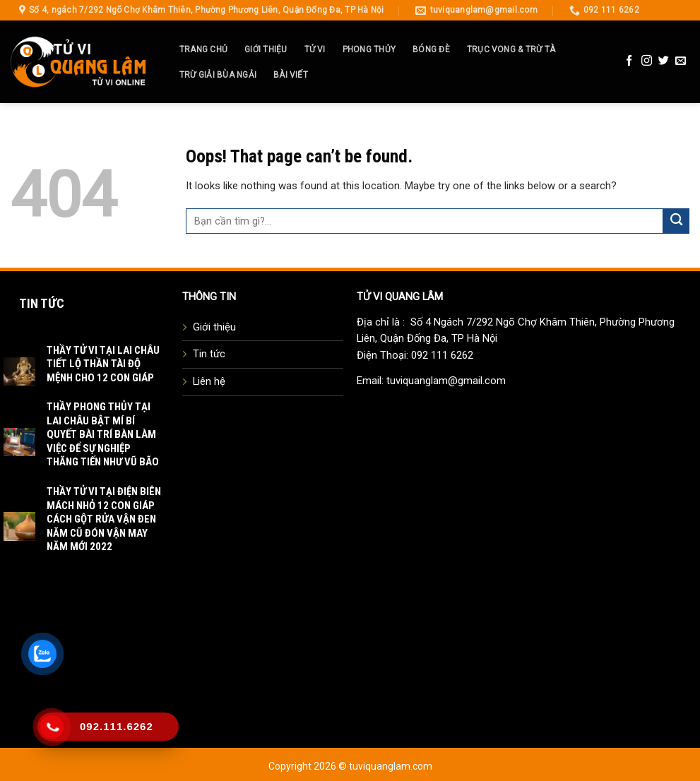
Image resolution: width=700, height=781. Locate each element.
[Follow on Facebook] (629, 61)
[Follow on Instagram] (647, 61)
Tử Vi (315, 49)
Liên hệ (209, 381)
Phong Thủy (369, 49)
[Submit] (676, 221)
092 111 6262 (442, 355)
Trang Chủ (203, 49)
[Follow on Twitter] (664, 61)
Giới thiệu (266, 49)
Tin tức (209, 354)
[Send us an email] (681, 61)
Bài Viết (291, 75)
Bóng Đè (431, 49)
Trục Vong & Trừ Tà (511, 49)
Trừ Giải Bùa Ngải (218, 75)
